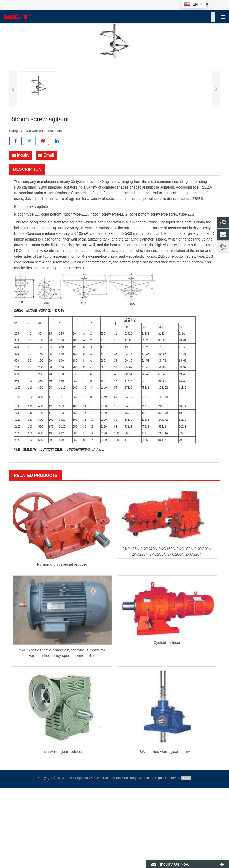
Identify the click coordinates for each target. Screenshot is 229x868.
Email (46, 155)
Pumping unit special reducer (62, 564)
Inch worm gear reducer (62, 752)
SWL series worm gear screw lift (167, 752)
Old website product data (44, 131)
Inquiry (20, 155)
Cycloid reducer (167, 642)
